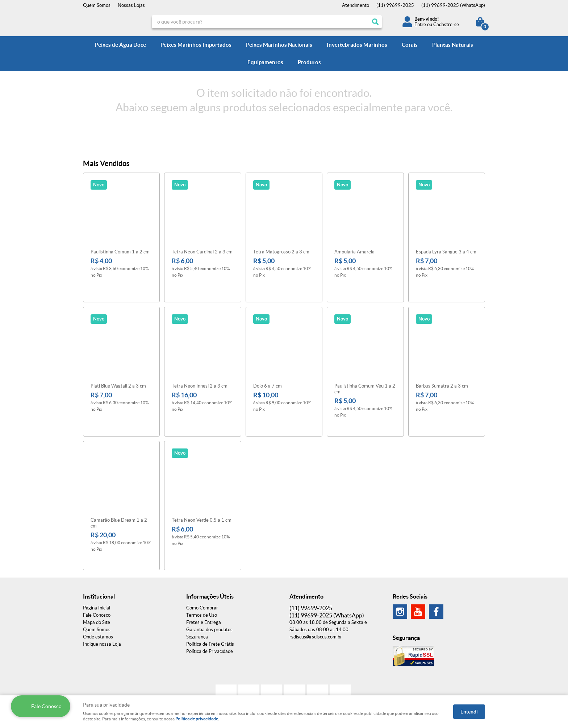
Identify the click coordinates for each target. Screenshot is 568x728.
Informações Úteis (210, 560)
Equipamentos (265, 62)
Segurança (197, 600)
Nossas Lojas (131, 5)
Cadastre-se (446, 24)
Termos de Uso (202, 578)
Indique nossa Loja (102, 607)
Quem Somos (97, 5)
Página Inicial (97, 571)
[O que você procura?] (375, 22)
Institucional (99, 560)
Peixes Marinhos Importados (196, 45)
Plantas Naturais (453, 45)
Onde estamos (98, 600)
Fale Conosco (97, 578)
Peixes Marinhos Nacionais (279, 45)
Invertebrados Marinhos (357, 45)
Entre (420, 24)
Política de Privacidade (210, 615)
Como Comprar (202, 571)
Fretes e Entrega (204, 586)
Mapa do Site (97, 586)
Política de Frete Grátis (210, 607)
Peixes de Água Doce (120, 45)
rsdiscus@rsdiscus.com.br (316, 600)
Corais (410, 45)
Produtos (309, 62)
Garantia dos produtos (209, 593)
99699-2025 (395, 5)
